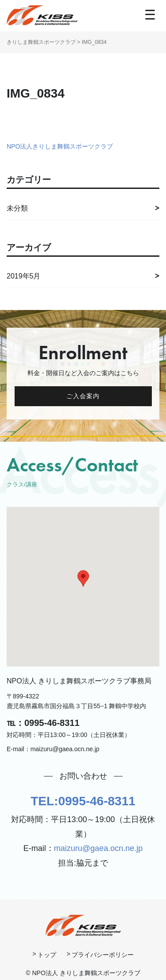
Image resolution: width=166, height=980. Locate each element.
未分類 (17, 208)
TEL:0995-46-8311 (83, 801)
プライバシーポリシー (103, 955)
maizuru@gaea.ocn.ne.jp (98, 848)
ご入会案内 (83, 396)
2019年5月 (24, 276)
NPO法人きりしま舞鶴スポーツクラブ (60, 146)
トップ (47, 955)
